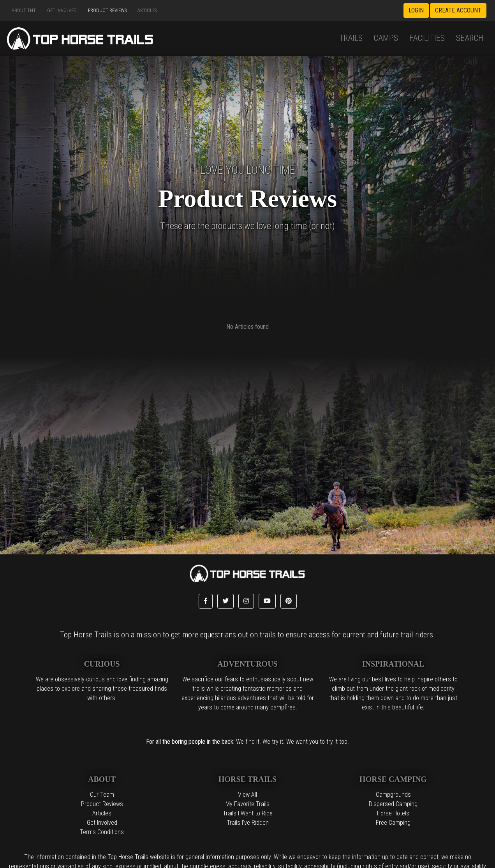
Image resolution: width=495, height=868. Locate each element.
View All (247, 795)
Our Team (102, 795)
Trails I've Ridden (248, 823)
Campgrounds (393, 795)
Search (470, 38)
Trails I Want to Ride (248, 813)
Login (416, 10)
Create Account (458, 10)
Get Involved (62, 10)
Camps (386, 38)
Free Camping (393, 823)
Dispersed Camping (393, 804)
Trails (351, 38)
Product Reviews (107, 10)
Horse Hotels (393, 813)
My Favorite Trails (247, 804)
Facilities (427, 38)
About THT (24, 10)
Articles (147, 10)
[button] (206, 601)
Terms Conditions (102, 832)
